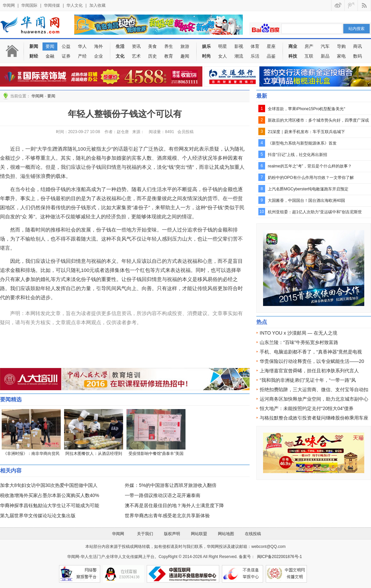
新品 (325, 56)
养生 (169, 46)
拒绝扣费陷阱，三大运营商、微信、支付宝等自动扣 (314, 390)
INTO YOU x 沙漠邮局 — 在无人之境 (298, 333)
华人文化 (75, 5)
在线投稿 (253, 534)
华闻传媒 (52, 5)
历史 (152, 56)
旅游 (185, 46)
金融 (50, 56)
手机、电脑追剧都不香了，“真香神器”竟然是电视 (311, 352)
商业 (293, 46)
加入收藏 (97, 5)
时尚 (206, 56)
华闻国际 (29, 5)
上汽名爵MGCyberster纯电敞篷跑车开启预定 (308, 189)
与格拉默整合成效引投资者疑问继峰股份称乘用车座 (314, 418)
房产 (309, 46)
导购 (341, 46)
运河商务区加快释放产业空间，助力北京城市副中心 (314, 399)
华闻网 (9, 5)
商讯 (358, 46)
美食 (152, 46)
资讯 (136, 46)
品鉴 (271, 56)
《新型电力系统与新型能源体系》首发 (302, 143)
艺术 (136, 56)
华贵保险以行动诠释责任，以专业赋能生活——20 (312, 361)
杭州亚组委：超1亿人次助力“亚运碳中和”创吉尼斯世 (315, 212)
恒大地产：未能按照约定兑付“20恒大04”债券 (307, 408)
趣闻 (185, 56)
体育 (255, 46)
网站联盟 (199, 534)
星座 (271, 46)
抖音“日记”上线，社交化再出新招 (297, 155)
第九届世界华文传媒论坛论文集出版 (38, 516)
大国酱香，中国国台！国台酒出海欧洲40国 (306, 200)
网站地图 (226, 534)
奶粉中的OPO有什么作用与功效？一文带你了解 (311, 178)
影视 (239, 46)
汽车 (325, 46)
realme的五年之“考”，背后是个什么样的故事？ (310, 166)
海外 (98, 46)
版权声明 (172, 534)
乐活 (255, 56)
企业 (98, 56)
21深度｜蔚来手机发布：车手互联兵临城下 (306, 132)
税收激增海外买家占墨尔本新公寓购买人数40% (50, 495)
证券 (66, 56)
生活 (120, 46)
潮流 (239, 56)
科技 (293, 56)
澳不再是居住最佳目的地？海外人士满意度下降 (174, 505)
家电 (341, 56)
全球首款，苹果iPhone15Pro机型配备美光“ (306, 109)
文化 (120, 56)
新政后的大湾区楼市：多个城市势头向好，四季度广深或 (318, 120)
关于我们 (145, 534)
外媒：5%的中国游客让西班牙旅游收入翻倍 (171, 485)
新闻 (34, 46)
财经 (34, 56)
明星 (223, 46)
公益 (66, 46)
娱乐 (206, 46)
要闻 (50, 46)
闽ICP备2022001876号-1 (279, 557)
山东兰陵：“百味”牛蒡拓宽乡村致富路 (299, 342)
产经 (82, 56)
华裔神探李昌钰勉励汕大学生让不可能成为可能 (50, 505)
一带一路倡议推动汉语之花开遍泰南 (163, 495)
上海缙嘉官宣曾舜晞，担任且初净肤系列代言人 (309, 371)
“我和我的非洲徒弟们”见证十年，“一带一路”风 (308, 380)
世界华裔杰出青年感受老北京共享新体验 (167, 516)
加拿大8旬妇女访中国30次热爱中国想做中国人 (49, 485)
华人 (82, 46)
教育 (169, 56)
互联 (309, 56)
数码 (358, 56)
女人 (223, 56)
